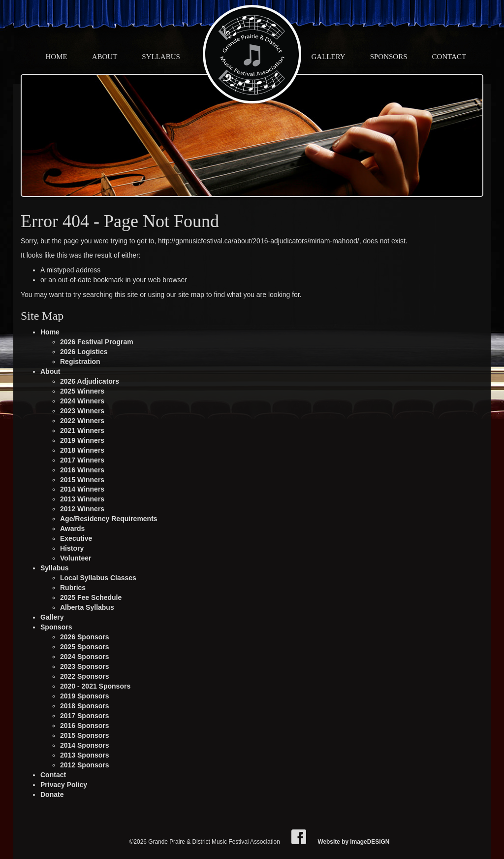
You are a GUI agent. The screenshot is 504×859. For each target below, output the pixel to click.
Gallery (329, 57)
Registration (80, 362)
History (72, 548)
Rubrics (73, 588)
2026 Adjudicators (90, 381)
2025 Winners (82, 391)
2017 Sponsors (85, 716)
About (105, 57)
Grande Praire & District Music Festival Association (252, 54)
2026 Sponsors (85, 637)
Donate (52, 794)
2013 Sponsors (85, 755)
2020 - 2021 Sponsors (95, 686)
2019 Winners (82, 440)
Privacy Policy (64, 785)
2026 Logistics (84, 352)
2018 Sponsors (85, 706)
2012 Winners (82, 509)
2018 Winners (82, 450)
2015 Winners (82, 480)
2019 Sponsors (85, 696)
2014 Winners (82, 489)
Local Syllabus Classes (98, 578)
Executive (76, 538)
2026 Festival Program (97, 342)
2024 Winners (82, 401)
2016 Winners (82, 470)
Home (57, 57)
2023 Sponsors (85, 666)
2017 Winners (82, 460)
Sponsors (389, 57)
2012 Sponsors (85, 765)
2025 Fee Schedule (91, 597)
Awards (72, 529)
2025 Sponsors (85, 647)
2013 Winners (82, 499)
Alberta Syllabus (87, 607)
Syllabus (161, 57)
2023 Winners (82, 411)
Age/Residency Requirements (109, 519)
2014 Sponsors (85, 745)
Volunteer (76, 558)
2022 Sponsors (85, 676)
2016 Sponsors (85, 726)
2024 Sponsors (85, 657)
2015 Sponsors (85, 735)
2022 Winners (82, 421)
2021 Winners (82, 430)
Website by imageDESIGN (353, 842)
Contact (449, 57)
